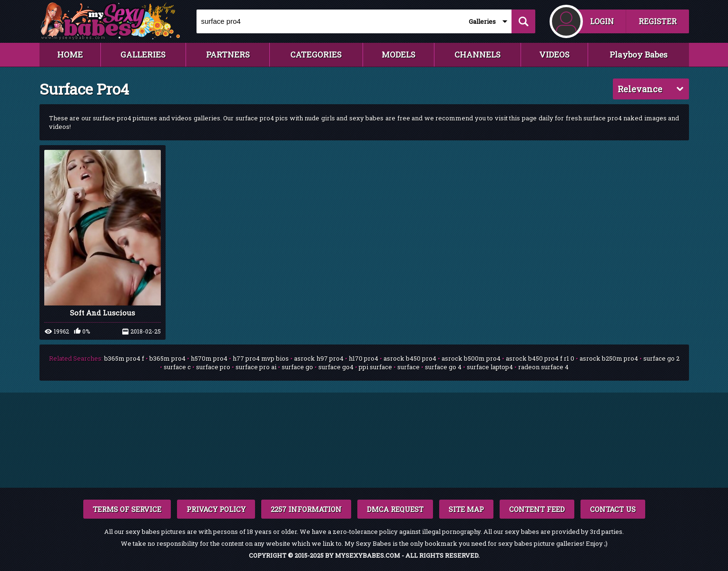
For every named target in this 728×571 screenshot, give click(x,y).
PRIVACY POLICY (216, 509)
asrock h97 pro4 (319, 358)
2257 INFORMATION (306, 509)
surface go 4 (443, 367)
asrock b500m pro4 (471, 358)
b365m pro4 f (124, 358)
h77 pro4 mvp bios (261, 358)
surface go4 (336, 367)
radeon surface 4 (543, 367)
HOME (70, 54)
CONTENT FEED (537, 509)
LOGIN (602, 21)
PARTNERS (228, 54)
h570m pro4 (209, 358)
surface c (177, 367)
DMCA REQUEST (395, 509)
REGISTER (658, 21)
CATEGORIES (316, 54)
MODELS (398, 54)
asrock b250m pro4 (609, 358)
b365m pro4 (167, 358)
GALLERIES (143, 54)
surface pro (213, 367)
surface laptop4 (490, 367)
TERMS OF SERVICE (127, 509)
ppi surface (375, 367)
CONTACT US (613, 509)
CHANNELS (477, 54)
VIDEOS (554, 54)
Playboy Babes (639, 54)
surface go (297, 367)
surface (408, 367)
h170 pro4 (364, 358)
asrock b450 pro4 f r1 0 (540, 358)
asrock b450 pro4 (410, 358)
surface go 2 (661, 358)
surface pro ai (256, 367)
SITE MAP (466, 509)
